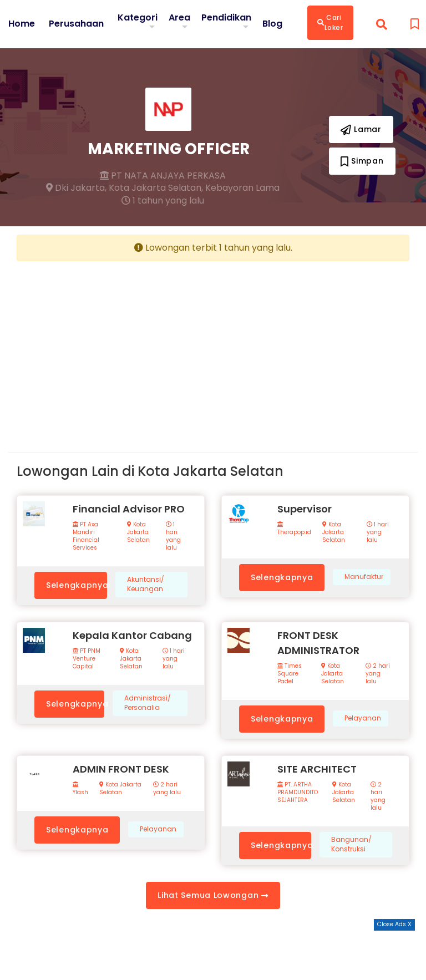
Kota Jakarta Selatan (138, 532)
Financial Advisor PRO (129, 509)
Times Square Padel (290, 674)
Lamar (361, 129)
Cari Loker (330, 22)
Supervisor (305, 509)
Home (22, 24)
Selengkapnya (77, 585)
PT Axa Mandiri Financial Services (86, 536)
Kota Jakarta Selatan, (156, 188)
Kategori (138, 17)
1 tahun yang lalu (163, 201)
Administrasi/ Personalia (148, 703)
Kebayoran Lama (242, 188)
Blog (272, 24)
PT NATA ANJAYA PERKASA (163, 176)
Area (179, 17)
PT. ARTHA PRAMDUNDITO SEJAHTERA (298, 793)
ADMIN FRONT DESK (121, 769)
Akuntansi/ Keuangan (146, 584)
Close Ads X (394, 924)
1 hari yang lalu (173, 536)
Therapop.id (294, 529)
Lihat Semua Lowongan (213, 895)
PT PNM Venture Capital (87, 659)
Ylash (80, 789)
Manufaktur (364, 577)
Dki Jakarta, (76, 188)
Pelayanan (363, 718)
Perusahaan (76, 24)
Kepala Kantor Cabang (132, 635)
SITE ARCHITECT (317, 769)
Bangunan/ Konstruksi (351, 844)
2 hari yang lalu (378, 674)
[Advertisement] (111, 348)
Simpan (362, 161)
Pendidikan (226, 17)
